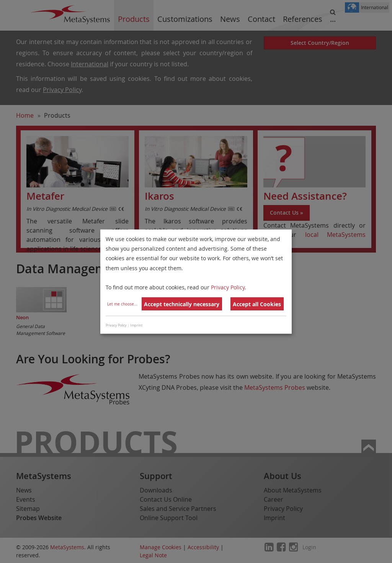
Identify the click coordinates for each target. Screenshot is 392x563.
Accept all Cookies (257, 304)
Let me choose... (122, 304)
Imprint (136, 325)
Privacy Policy (228, 287)
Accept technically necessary (182, 304)
